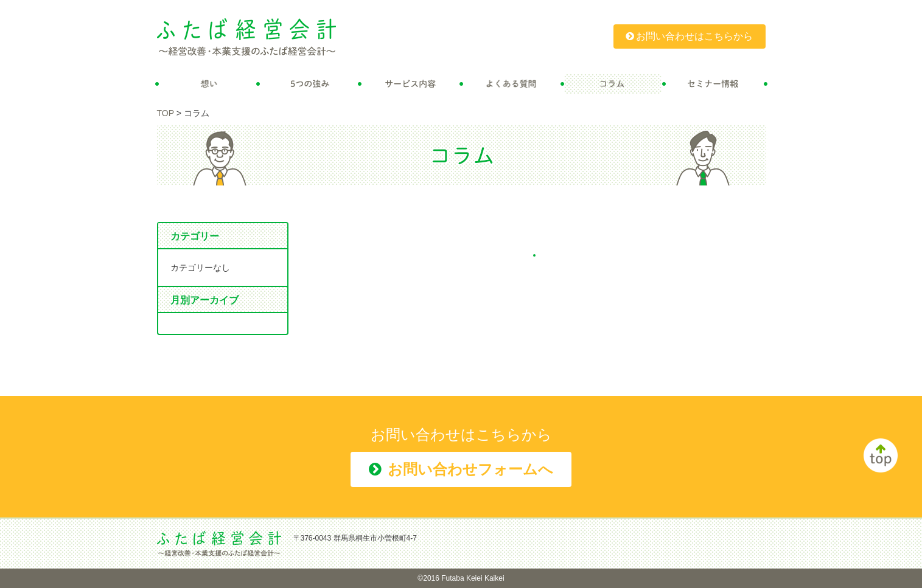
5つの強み (309, 84)
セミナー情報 (715, 84)
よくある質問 (512, 84)
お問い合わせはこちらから (689, 36)
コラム (613, 84)
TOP (166, 113)
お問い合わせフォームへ (461, 469)
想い (208, 84)
